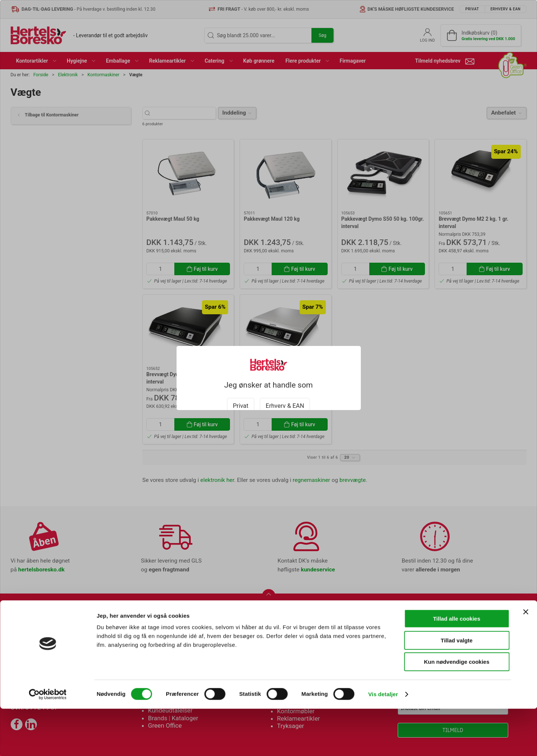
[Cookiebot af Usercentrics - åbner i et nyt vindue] (48, 742)
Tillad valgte (457, 688)
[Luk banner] (526, 659)
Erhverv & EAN (285, 397)
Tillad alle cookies (457, 666)
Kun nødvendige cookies (457, 709)
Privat (241, 397)
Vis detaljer (383, 741)
